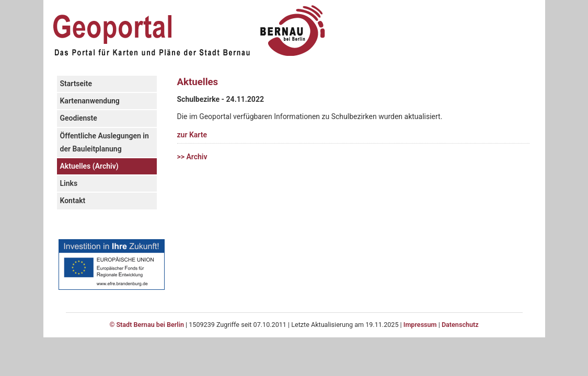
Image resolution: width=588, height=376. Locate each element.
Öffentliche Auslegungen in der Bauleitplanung (105, 142)
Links (69, 183)
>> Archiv (192, 157)
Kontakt (73, 201)
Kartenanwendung (90, 101)
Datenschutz (460, 325)
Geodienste (79, 118)
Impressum (420, 325)
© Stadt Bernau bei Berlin (147, 325)
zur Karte (192, 135)
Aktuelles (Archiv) (89, 166)
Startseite (76, 84)
